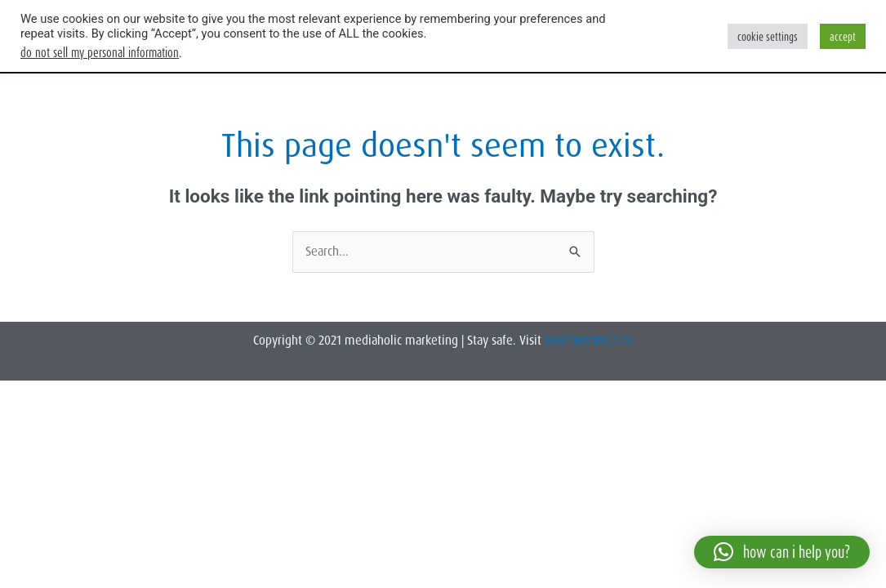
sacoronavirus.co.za (589, 340)
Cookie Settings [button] (768, 36)
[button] (782, 552)
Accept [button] (843, 36)
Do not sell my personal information (100, 52)
